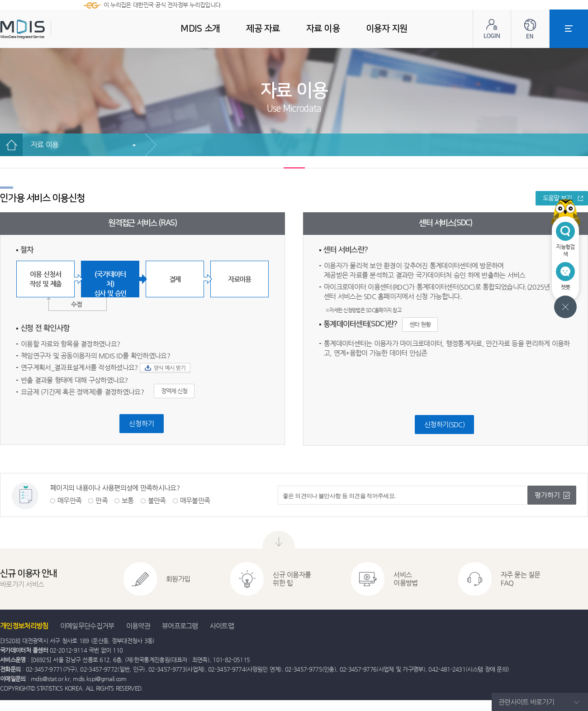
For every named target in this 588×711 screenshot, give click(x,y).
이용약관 (138, 626)
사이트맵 (222, 626)
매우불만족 (195, 500)
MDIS (45, 29)
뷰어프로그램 (180, 626)
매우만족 (69, 500)
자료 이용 (45, 145)
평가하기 (547, 495)
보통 (128, 500)
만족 (102, 500)
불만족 (157, 500)
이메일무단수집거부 (87, 626)
